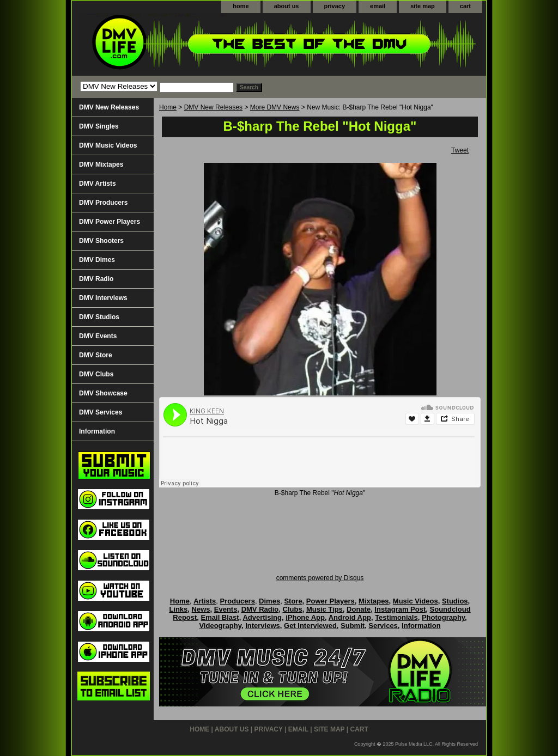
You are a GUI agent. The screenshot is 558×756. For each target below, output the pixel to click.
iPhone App (305, 617)
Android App (350, 617)
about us (287, 6)
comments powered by (320, 578)
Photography (443, 617)
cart (465, 6)
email (378, 6)
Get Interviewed (310, 626)
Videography (220, 626)
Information (97, 431)
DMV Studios (99, 317)
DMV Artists (98, 184)
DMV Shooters (101, 241)
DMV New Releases (213, 107)
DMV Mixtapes (101, 164)
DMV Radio (96, 279)
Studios (455, 601)
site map (423, 6)
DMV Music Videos (108, 145)
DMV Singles (99, 126)
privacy (335, 6)
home (241, 6)
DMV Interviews (103, 298)
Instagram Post (400, 609)
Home (168, 107)
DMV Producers (103, 203)
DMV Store (96, 355)
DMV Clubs (96, 374)
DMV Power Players (110, 222)
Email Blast (220, 617)
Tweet (460, 150)
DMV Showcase (103, 393)
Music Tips (325, 609)
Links (178, 609)
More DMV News (275, 107)
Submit (353, 626)
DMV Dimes (97, 260)
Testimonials (396, 617)
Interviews (263, 626)
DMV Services (101, 412)
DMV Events (98, 336)
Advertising (262, 617)
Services (383, 626)
